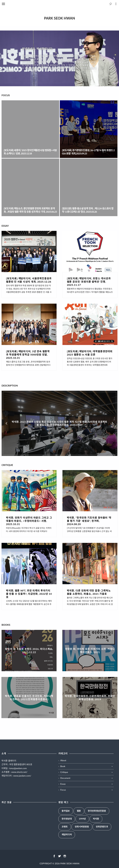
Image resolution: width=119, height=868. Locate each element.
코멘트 (65, 827)
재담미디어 (67, 835)
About (63, 760)
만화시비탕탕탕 (82, 827)
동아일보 (66, 811)
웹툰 (79, 811)
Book (63, 766)
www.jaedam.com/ (22, 776)
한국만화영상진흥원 (97, 811)
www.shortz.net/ (19, 772)
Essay (63, 784)
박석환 (96, 819)
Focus (63, 790)
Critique (64, 772)
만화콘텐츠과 (102, 827)
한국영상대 (67, 819)
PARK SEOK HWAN (70, 863)
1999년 (82, 819)
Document (65, 778)
